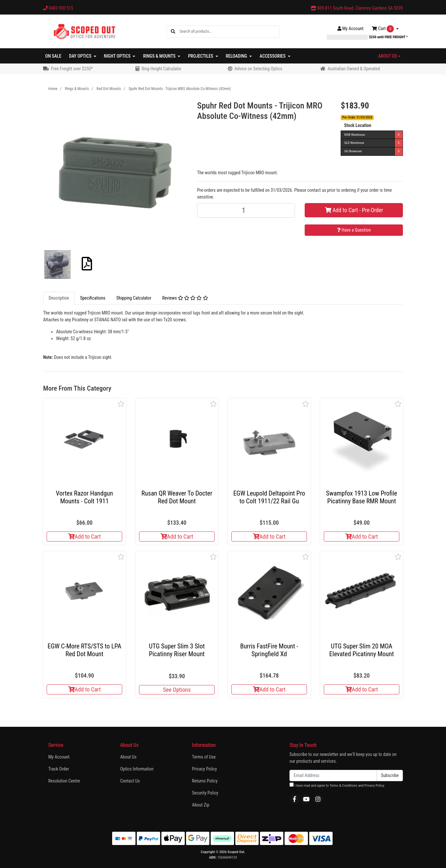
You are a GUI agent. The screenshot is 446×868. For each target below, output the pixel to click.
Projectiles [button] (201, 56)
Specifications (93, 298)
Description (59, 298)
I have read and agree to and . (337, 785)
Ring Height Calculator (161, 69)
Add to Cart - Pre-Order (354, 210)
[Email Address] (333, 776)
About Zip (201, 805)
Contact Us (130, 781)
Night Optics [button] (118, 56)
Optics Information (137, 769)
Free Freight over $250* (72, 69)
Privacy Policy (204, 769)
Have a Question (354, 230)
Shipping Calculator (134, 298)
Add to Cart (84, 537)
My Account (59, 757)
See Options (177, 690)
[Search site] (173, 32)
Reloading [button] (237, 56)
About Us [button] (388, 56)
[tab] (59, 298)
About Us (128, 757)
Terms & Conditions (343, 786)
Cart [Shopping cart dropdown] (383, 29)
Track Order (59, 769)
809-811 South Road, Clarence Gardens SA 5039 (357, 8)
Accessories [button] (273, 56)
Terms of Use (204, 757)
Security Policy (205, 793)
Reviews (185, 298)
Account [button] (351, 29)
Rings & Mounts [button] (160, 56)
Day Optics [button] (81, 56)
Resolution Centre (64, 781)
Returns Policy (205, 781)
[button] (121, 404)
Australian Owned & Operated (353, 69)
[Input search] (229, 32)
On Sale (53, 56)
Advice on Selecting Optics (258, 69)
